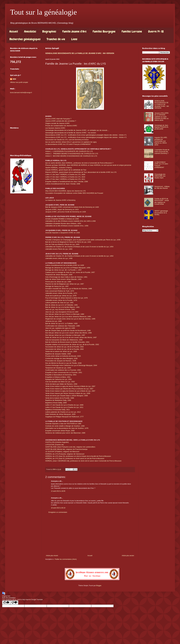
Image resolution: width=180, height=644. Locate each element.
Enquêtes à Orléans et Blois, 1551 (58, 377)
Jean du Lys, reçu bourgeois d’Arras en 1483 (62, 312)
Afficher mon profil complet (19, 82)
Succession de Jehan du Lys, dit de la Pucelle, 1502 (65, 347)
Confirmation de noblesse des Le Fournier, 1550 (63, 370)
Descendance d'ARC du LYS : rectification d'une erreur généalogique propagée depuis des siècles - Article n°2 (86, 137)
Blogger (99, 586)
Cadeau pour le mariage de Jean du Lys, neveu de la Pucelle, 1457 (70, 272)
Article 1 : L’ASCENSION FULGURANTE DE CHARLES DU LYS (69, 151)
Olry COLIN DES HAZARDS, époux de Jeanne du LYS (65, 191)
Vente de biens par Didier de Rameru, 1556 (61, 384)
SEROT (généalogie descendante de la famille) (161, 213)
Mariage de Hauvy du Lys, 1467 (57, 286)
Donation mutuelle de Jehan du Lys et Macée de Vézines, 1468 (69, 289)
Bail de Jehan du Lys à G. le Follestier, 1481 (62, 305)
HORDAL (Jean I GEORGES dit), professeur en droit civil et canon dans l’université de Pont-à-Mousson (83, 461)
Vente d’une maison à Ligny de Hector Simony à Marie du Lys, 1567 (70, 386)
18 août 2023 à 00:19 (58, 508)
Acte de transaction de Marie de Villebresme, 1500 (64, 340)
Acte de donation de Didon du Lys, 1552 (60, 382)
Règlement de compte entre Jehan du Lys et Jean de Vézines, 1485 (70, 319)
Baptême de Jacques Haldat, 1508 (58, 354)
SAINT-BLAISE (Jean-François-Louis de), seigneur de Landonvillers (70, 447)
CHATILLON (50, 442)
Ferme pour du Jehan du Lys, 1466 (58, 282)
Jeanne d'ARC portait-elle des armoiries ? (61, 121)
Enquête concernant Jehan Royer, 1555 (60, 431)
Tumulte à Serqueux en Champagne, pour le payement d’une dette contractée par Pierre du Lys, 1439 (83, 240)
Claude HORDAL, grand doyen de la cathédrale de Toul (66, 170)
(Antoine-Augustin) (62, 442)
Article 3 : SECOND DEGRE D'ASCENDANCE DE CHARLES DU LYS (71, 156)
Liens (74, 39)
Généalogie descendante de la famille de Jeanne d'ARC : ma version (71, 133)
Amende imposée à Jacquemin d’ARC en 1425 (63, 233)
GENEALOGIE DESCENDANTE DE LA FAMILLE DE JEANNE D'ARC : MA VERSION (80, 53)
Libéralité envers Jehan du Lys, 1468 (59, 258)
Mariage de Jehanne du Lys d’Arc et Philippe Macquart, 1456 (68, 268)
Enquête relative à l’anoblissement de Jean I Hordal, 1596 (67, 182)
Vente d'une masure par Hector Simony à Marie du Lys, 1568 (68, 393)
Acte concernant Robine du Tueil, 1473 (60, 291)
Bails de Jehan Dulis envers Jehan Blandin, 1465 (63, 279)
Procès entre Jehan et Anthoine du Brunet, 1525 (63, 356)
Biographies (49, 31)
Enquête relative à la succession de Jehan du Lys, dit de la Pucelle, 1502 (72, 344)
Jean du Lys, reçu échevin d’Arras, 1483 (60, 309)
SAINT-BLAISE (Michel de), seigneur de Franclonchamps (66, 449)
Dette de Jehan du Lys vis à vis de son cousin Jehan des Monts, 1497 (71, 337)
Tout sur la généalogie (43, 12)
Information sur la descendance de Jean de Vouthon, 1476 (67, 428)
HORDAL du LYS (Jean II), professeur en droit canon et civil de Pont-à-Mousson (75, 458)
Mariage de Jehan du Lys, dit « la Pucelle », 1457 (63, 270)
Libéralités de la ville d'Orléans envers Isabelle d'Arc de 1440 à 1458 (70, 221)
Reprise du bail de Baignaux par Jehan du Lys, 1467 (65, 284)
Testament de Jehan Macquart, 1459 (59, 275)
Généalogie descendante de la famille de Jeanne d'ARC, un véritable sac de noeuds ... (78, 130)
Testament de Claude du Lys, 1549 (58, 368)
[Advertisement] (90, 534)
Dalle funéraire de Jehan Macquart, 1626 (60, 414)
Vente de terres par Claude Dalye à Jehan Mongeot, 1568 (67, 396)
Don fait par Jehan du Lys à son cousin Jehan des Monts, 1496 (68, 333)
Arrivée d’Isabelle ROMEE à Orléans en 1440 (62, 219)
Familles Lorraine (132, 31)
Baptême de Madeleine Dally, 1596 (58, 400)
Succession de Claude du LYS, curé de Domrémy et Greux (67, 140)
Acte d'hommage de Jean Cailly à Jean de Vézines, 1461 (66, 277)
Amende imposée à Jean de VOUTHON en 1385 (63, 424)
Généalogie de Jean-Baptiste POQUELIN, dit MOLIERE (161, 127)
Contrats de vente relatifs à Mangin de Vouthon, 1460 (65, 426)
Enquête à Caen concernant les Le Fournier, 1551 (64, 372)
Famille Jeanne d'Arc (74, 31)
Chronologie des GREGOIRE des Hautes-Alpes (160, 176)
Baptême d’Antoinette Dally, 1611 (58, 410)
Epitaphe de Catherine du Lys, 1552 (59, 379)
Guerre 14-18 (156, 31)
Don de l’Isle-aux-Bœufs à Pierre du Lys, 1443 (62, 244)
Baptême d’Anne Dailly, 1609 (56, 403)
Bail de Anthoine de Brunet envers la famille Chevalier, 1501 (67, 342)
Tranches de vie (56, 39)
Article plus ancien (128, 556)
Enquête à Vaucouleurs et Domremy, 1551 (61, 375)
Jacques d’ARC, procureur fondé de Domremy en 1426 (66, 212)
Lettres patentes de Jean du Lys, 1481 (59, 303)
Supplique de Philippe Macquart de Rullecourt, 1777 (64, 417)
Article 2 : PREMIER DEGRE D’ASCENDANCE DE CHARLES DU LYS (72, 154)
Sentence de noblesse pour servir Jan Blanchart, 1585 (65, 433)
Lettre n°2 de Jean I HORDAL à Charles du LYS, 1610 (65, 177)
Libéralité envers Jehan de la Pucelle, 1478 (61, 300)
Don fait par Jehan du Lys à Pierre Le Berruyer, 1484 (65, 314)
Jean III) (62, 456)
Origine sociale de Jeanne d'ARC (58, 123)
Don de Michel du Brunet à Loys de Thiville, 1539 (63, 363)
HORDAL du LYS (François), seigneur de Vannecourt (65, 454)
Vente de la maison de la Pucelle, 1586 (60, 398)
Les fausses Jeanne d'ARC (55, 128)
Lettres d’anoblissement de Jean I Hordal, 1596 (63, 184)
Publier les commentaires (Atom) (66, 559)
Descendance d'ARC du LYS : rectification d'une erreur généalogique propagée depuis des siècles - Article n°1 (86, 135)
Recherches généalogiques (25, 39)
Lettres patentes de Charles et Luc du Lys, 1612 (63, 412)
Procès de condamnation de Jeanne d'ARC (61, 126)
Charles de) (60, 445)
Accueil (14, 31)
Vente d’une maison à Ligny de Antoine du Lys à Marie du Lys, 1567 (70, 391)
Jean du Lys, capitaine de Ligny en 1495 (60, 328)
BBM (14, 79)
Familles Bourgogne (104, 31)
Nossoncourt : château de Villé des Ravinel (162, 187)
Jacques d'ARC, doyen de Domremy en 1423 (62, 209)
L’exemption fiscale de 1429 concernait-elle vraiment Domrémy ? (162, 152)
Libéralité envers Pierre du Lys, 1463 (59, 249)
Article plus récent (52, 556)
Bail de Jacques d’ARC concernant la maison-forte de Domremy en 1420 (72, 207)
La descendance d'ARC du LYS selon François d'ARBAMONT (68, 144)
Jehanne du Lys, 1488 (53, 321)
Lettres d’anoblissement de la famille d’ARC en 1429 (65, 265)
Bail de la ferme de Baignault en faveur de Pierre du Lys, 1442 (68, 242)
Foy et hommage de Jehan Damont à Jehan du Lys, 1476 (66, 298)
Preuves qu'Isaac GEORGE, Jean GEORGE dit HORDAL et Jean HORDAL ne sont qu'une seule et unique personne (88, 165)
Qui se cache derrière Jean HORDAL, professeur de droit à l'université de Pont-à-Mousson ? (79, 163)
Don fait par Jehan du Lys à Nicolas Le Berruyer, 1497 (65, 335)
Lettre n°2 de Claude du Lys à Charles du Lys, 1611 (64, 407)
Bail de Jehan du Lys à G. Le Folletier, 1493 (61, 323)
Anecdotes (30, 31)
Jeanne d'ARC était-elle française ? (58, 119)
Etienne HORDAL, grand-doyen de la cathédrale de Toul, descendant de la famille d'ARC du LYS (81, 172)
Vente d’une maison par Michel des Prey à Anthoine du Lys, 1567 (69, 389)
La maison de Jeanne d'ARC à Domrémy (60, 200)
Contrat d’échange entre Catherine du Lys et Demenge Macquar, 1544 (71, 365)
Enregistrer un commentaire (58, 512)
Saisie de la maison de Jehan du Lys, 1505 (61, 351)
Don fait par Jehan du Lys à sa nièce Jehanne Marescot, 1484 (68, 317)
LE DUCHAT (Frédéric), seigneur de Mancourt (62, 452)
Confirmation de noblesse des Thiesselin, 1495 (63, 326)
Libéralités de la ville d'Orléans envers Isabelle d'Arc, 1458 (67, 226)
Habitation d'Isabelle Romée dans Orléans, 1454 (63, 223)
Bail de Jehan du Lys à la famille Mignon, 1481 (62, 307)
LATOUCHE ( (50, 445)
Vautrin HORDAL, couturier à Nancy (59, 168)
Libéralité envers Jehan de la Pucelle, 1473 (61, 293)
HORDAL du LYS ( (52, 456)
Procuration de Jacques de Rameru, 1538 (61, 361)
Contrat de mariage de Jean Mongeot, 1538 (61, 358)
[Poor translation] (14, 603)
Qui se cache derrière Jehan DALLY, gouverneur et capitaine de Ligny (71, 142)
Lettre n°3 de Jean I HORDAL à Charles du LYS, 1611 (65, 179)
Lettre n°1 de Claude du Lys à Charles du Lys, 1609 (64, 405)
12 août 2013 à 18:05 (58, 491)
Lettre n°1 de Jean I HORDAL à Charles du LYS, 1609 (65, 174)
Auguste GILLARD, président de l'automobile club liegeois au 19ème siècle (161, 141)
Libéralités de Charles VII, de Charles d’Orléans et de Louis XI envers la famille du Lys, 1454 (79, 247)
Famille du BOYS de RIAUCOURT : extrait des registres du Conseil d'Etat (162, 201)
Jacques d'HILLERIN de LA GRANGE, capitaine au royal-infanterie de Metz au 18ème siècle (161, 117)
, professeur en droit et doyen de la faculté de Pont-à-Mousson (88, 456)
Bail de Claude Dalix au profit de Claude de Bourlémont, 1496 (68, 331)
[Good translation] (6, 603)
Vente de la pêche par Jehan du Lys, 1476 (61, 296)
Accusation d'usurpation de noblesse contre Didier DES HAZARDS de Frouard (74, 193)
